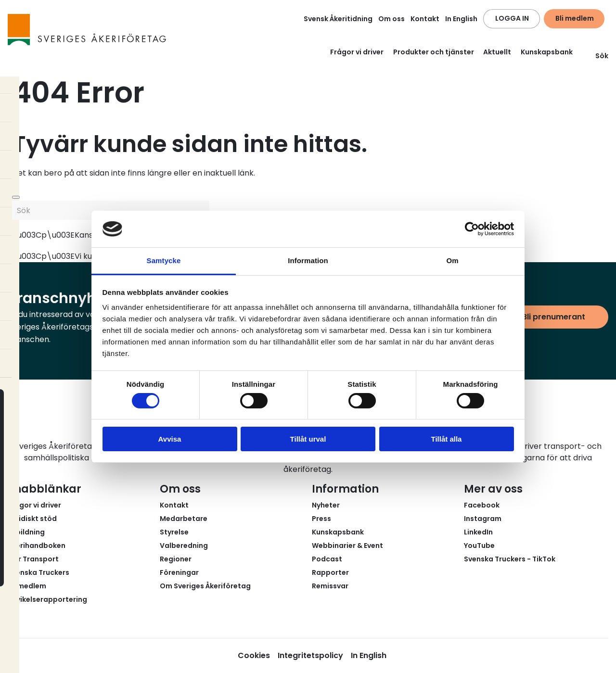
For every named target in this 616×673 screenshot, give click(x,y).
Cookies (254, 655)
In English (461, 19)
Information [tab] (308, 260)
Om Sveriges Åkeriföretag (205, 586)
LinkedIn (478, 532)
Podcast (327, 559)
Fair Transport (33, 559)
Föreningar (179, 572)
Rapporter (330, 572)
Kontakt (425, 19)
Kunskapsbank (547, 52)
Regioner (176, 559)
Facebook (482, 505)
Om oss (391, 19)
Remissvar (330, 586)
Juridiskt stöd (32, 519)
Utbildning (26, 532)
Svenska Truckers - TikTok (510, 559)
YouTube (479, 546)
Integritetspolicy (310, 655)
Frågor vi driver (357, 52)
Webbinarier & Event (347, 546)
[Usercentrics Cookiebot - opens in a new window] (472, 229)
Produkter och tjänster (434, 52)
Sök (596, 56)
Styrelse (174, 532)
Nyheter (326, 505)
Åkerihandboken (37, 546)
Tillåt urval (308, 439)
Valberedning (184, 546)
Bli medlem (575, 18)
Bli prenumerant (554, 317)
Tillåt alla (447, 439)
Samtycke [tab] (164, 260)
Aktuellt (497, 52)
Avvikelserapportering (47, 599)
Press (321, 519)
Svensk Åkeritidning (338, 19)
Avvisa (170, 439)
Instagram (483, 519)
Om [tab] (452, 260)
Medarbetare (184, 519)
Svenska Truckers (38, 572)
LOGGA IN (512, 18)
